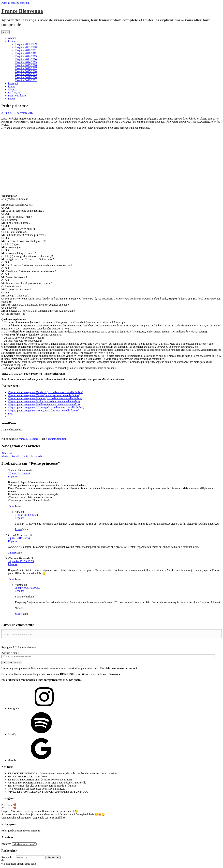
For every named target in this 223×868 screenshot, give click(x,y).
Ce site (12, 41)
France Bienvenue (22, 11)
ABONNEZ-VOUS (12, 663)
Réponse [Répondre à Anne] (19, 518)
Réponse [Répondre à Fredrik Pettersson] (13, 541)
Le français (14, 93)
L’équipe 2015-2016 (26, 65)
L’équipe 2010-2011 (26, 50)
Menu (5, 32)
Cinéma (12, 89)
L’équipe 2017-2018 (26, 71)
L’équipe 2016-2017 (26, 68)
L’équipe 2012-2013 (26, 56)
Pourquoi (13, 83)
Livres (12, 86)
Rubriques (7, 831)
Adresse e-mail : (10, 653)
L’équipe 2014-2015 (26, 62)
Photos (12, 99)
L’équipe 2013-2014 (26, 59)
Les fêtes (33, 439)
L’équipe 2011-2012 (26, 53)
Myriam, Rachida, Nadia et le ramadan (23, 456)
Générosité (8, 453)
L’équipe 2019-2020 (26, 77)
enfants (52, 439)
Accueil (12, 38)
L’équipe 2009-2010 (26, 47)
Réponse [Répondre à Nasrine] (19, 591)
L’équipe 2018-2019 (26, 74)
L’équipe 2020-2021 (26, 80)
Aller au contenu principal (16, 3)
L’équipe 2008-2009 (26, 44)
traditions (62, 439)
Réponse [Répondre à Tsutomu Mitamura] (13, 477)
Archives (6, 844)
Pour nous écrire (17, 96)
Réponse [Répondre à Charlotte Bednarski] (13, 564)
